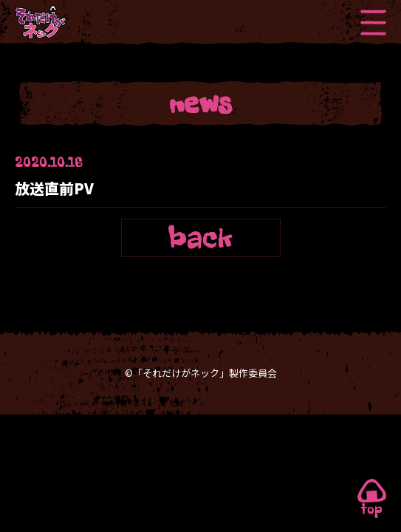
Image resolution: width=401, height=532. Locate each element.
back (201, 238)
